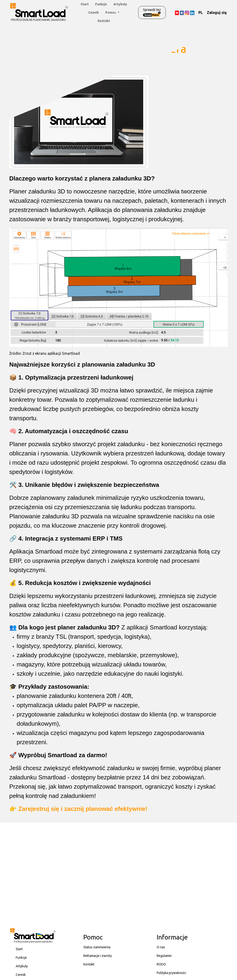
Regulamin (164, 956)
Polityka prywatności (171, 973)
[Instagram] (187, 12)
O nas (161, 947)
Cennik (94, 12)
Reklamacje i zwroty (98, 956)
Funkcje (101, 4)
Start (85, 4)
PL (201, 12)
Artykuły (120, 4)
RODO (161, 964)
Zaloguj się (217, 12)
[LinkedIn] (192, 12)
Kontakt (104, 21)
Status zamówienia (97, 947)
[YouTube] (177, 12)
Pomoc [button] (111, 12)
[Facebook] (182, 12)
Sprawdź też (152, 12)
